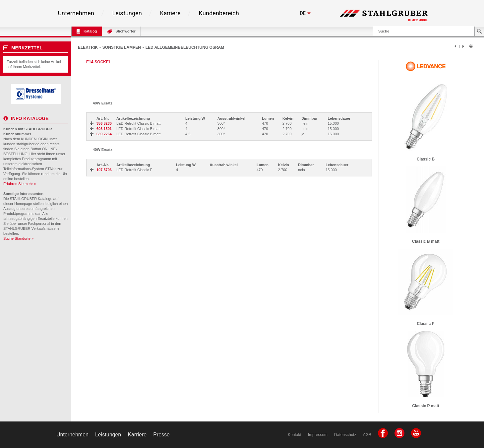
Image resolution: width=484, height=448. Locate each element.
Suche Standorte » (18, 238)
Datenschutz (345, 435)
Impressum (318, 435)
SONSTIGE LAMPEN (122, 47)
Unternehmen (76, 13)
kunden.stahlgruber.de (21, 144)
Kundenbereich (219, 13)
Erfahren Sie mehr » (20, 184)
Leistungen (127, 13)
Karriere (170, 13)
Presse (161, 435)
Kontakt (295, 435)
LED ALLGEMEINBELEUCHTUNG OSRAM (185, 47)
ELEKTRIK (88, 47)
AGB (367, 435)
